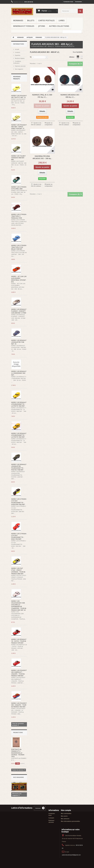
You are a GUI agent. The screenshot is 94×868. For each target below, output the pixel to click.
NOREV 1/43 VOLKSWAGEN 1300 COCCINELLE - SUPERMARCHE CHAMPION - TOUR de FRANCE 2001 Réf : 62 (19, 606)
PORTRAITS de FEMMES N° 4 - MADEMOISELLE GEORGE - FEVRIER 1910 (18, 753)
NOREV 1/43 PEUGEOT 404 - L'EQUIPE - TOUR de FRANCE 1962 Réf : (19, 705)
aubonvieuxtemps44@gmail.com (71, 855)
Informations (19, 44)
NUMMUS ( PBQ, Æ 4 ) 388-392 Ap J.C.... (42, 96)
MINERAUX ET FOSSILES (24, 26)
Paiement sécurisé (20, 66)
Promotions (18, 732)
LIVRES (62, 20)
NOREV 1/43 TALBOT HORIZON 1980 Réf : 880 (18, 158)
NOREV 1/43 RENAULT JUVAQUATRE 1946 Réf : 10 (19, 342)
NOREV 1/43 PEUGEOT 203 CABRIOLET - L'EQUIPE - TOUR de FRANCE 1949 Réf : (19, 673)
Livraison (17, 52)
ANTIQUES (30, 37)
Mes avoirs (64, 816)
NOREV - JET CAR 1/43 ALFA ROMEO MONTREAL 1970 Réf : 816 (19, 279)
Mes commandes (66, 813)
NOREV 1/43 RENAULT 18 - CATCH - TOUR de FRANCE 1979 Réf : (19, 641)
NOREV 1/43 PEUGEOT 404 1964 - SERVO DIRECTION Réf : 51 (19, 127)
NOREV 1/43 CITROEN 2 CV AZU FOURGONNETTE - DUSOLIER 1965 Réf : (19, 502)
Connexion (78, 2)
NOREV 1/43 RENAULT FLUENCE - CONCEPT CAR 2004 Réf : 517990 (19, 311)
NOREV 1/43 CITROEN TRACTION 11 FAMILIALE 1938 (19, 216)
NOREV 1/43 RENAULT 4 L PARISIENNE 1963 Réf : (19, 373)
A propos (51, 818)
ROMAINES (39, 37)
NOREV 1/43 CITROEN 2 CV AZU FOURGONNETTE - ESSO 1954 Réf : (19, 536)
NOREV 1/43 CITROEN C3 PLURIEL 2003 (19, 188)
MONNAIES (18, 20)
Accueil (17, 49)
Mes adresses (65, 819)
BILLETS (31, 20)
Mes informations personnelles (70, 821)
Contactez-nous (68, 2)
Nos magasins (19, 69)
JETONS (42, 26)
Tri (31, 57)
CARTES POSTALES (46, 20)
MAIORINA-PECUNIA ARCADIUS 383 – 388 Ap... (42, 157)
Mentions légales (20, 58)
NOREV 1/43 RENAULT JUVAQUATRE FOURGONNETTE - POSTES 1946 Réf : (19, 467)
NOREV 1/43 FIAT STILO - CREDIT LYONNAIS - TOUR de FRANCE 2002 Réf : (18, 571)
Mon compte (66, 810)
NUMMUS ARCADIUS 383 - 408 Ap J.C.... (70, 96)
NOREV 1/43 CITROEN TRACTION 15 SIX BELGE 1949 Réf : (19, 247)
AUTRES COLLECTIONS (59, 26)
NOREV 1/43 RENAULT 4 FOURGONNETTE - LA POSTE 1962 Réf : (19, 404)
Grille (78, 57)
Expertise (17, 55)
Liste (82, 57)
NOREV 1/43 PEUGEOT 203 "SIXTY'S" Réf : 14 (19, 97)
